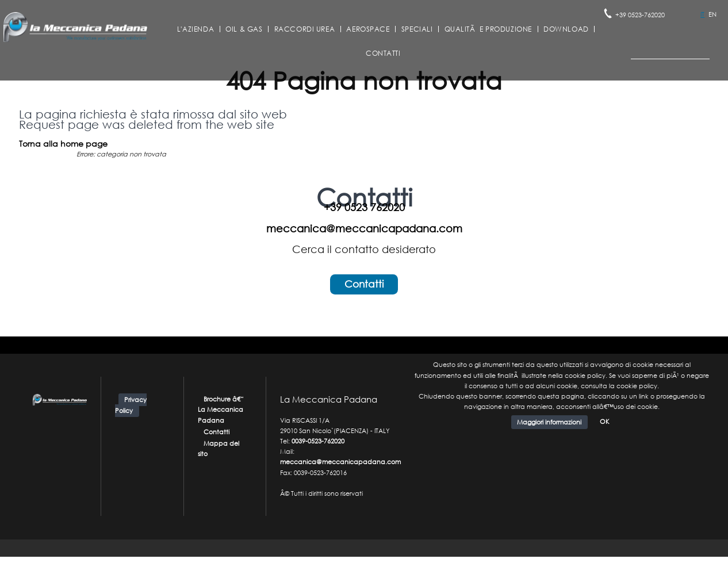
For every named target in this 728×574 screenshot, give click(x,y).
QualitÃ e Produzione (488, 29)
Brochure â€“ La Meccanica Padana (221, 410)
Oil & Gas (244, 29)
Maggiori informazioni (549, 422)
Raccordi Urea (305, 29)
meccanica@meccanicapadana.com (364, 228)
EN (712, 14)
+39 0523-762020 (640, 15)
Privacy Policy (131, 405)
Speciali (417, 29)
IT (702, 14)
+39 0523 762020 (364, 207)
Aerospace (368, 29)
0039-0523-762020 (318, 441)
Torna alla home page (63, 143)
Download (566, 29)
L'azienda (196, 29)
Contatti (383, 53)
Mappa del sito (219, 449)
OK (605, 422)
